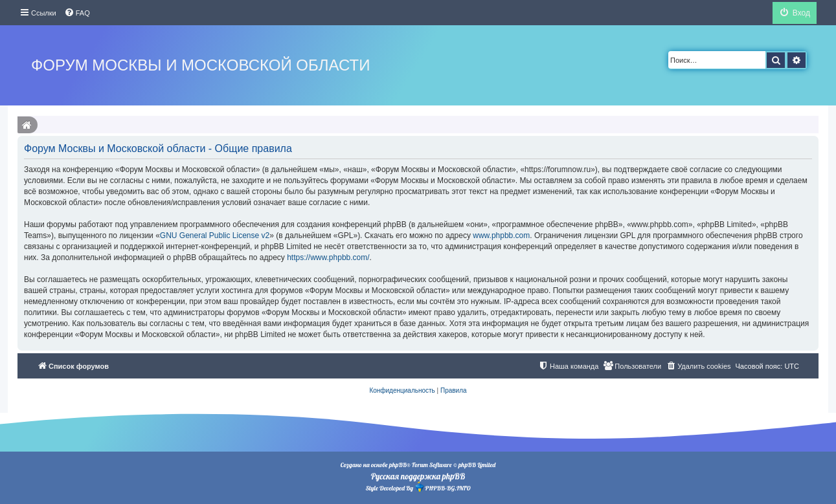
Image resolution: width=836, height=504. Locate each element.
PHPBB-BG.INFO (442, 487)
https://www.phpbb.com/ (328, 257)
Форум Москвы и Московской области (200, 65)
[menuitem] (77, 13)
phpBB (398, 465)
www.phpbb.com (501, 236)
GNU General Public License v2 (215, 236)
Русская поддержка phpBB (418, 476)
